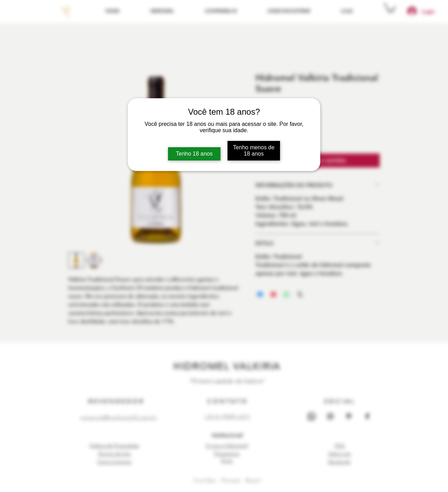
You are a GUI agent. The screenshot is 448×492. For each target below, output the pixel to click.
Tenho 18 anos (194, 154)
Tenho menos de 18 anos (254, 151)
